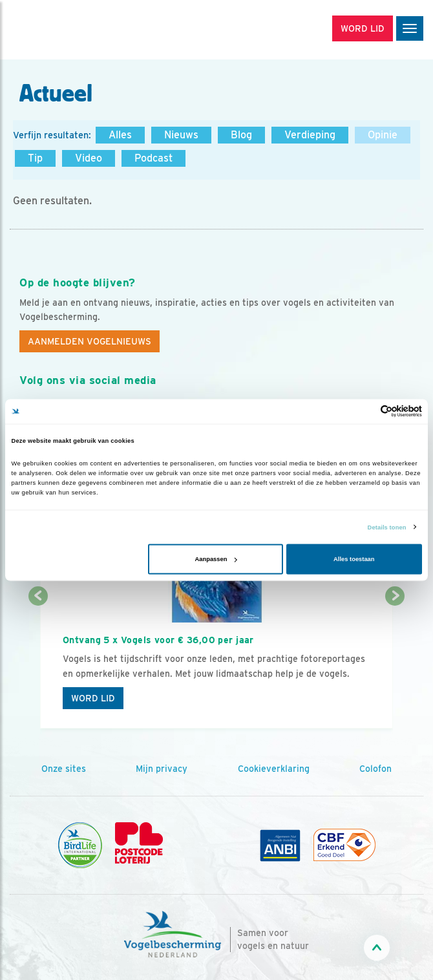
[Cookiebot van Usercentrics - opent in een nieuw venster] (365, 411)
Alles (120, 135)
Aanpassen (216, 559)
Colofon (375, 769)
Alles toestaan (354, 559)
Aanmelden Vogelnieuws (90, 341)
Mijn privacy (162, 769)
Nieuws (181, 135)
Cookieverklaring (274, 769)
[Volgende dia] (395, 664)
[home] (65, 30)
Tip (35, 158)
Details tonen (387, 527)
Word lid (93, 698)
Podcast (153, 158)
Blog (241, 135)
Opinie (383, 135)
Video (89, 158)
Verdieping (310, 135)
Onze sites (64, 769)
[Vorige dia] (38, 664)
